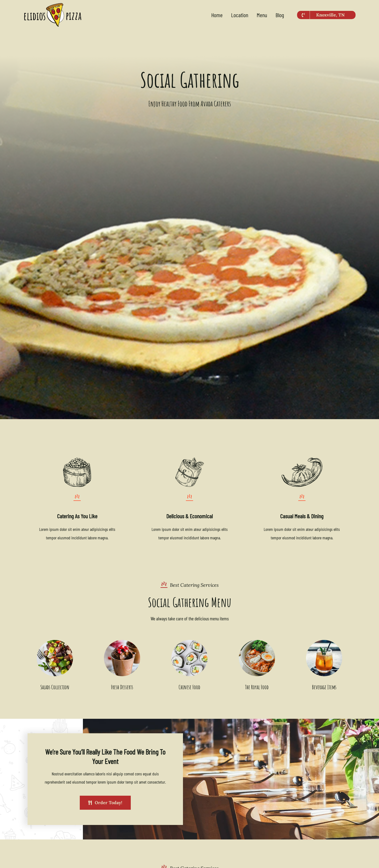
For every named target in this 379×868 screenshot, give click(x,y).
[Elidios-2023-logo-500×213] (53, 5)
